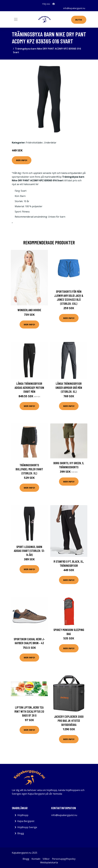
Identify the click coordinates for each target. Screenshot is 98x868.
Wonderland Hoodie (29, 310)
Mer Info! (22, 160)
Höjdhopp (23, 815)
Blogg (21, 833)
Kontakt (36, 859)
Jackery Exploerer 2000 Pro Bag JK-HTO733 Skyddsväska (69, 720)
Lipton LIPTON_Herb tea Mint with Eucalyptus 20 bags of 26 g (29, 711)
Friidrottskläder (34, 143)
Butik (79, 20)
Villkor (46, 859)
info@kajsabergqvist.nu (74, 8)
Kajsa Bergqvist (26, 821)
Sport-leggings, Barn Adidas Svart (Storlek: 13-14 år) (29, 551)
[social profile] (54, 4)
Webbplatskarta (49, 862)
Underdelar (50, 143)
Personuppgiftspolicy (64, 859)
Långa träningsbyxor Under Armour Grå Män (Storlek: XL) (69, 387)
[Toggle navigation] (16, 19)
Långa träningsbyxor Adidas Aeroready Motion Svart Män (29, 387)
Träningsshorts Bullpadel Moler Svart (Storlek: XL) (29, 469)
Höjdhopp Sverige (27, 827)
